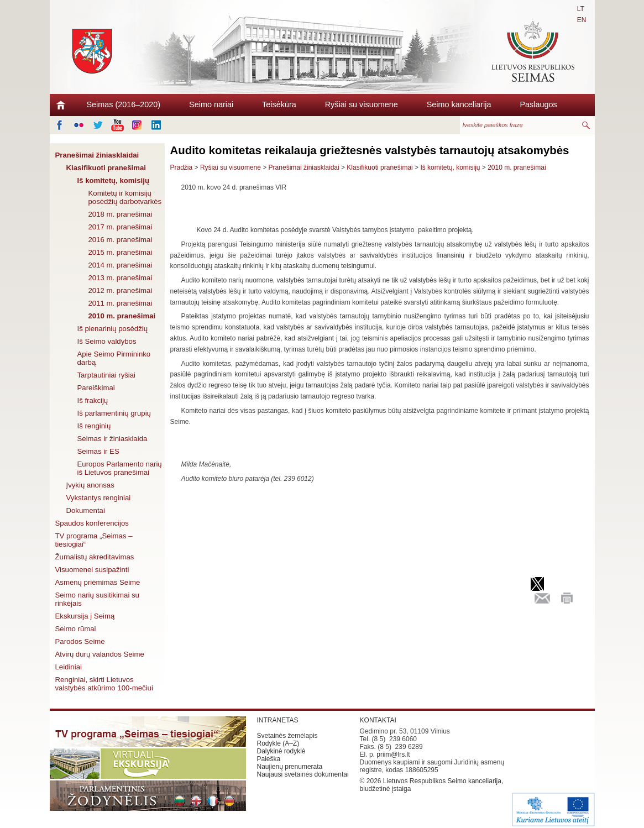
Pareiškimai (96, 388)
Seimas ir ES (98, 451)
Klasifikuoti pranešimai (106, 168)
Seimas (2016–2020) (124, 104)
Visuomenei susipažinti (92, 570)
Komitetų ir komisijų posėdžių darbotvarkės (125, 197)
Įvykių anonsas (90, 485)
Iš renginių (94, 426)
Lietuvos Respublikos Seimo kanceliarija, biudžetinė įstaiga (432, 785)
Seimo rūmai (76, 629)
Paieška (269, 759)
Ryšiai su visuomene (362, 104)
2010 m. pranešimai (122, 316)
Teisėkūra (279, 104)
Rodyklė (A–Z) (278, 743)
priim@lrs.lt (393, 754)
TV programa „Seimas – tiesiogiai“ (94, 540)
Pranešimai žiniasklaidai (97, 155)
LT (581, 9)
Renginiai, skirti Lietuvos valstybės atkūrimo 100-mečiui (104, 684)
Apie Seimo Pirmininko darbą (114, 358)
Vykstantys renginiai (99, 498)
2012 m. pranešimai (121, 290)
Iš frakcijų (93, 400)
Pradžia (182, 167)
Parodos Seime (80, 641)
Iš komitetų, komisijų (113, 180)
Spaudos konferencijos (92, 523)
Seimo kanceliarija (459, 104)
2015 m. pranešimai (121, 252)
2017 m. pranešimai (121, 227)
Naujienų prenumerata (290, 767)
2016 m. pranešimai (121, 240)
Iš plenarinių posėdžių (113, 329)
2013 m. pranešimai (121, 278)
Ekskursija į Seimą (85, 616)
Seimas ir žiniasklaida (112, 439)
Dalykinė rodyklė (281, 751)
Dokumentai (86, 510)
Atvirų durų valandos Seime (100, 654)
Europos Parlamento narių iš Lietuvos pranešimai (120, 468)
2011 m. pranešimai (121, 303)
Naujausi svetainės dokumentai (303, 774)
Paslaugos (538, 104)
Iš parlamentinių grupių (114, 413)
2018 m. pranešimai (121, 214)
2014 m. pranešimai (121, 265)
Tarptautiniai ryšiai (107, 375)
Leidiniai (69, 667)
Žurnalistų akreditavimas (95, 557)
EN (582, 20)
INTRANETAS (278, 720)
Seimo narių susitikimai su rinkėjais (97, 599)
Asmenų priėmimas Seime (98, 582)
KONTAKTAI (378, 720)
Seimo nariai (211, 104)
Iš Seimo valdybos (107, 341)
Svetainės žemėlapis (287, 736)
